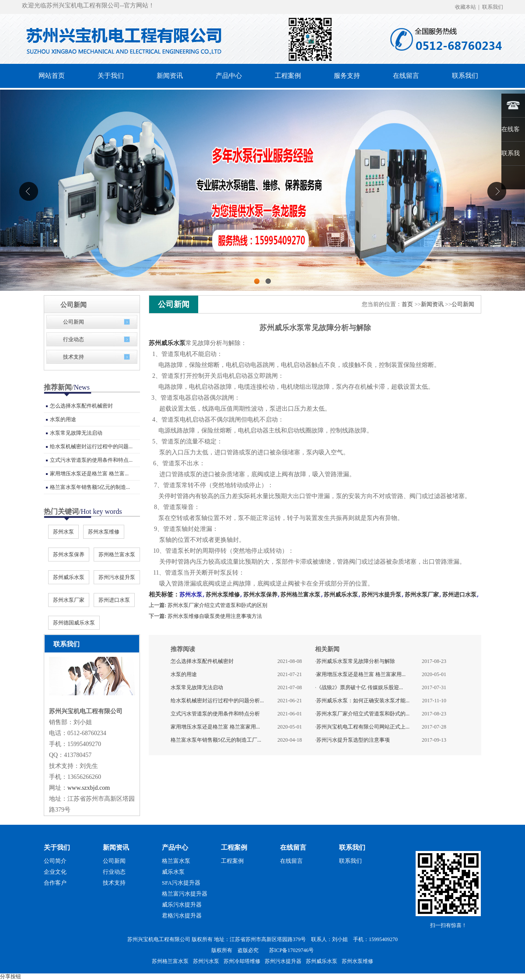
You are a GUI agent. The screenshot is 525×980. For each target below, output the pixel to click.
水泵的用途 (63, 419)
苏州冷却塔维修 (242, 961)
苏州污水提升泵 (117, 577)
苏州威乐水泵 (69, 577)
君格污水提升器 (182, 915)
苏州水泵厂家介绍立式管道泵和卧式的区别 (217, 605)
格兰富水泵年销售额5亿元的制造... (90, 487)
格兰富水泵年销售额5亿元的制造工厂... (216, 739)
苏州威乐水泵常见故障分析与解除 (356, 661)
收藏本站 (465, 7)
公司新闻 (73, 322)
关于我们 (57, 847)
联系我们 (493, 7)
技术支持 (73, 357)
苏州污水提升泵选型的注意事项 (353, 739)
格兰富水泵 (176, 861)
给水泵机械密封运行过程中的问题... (91, 446)
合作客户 (55, 883)
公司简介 (55, 861)
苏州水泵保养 (69, 555)
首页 (407, 304)
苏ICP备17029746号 (292, 950)
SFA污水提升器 (181, 883)
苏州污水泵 (206, 961)
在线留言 (293, 847)
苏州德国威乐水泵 (74, 623)
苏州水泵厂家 (69, 600)
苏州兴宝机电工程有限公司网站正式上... (363, 726)
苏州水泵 (63, 532)
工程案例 (234, 847)
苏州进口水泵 (114, 600)
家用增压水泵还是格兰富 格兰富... (89, 474)
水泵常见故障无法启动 (76, 433)
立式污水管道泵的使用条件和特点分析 (215, 713)
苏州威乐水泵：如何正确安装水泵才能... (363, 700)
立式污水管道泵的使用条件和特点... (91, 460)
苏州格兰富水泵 (117, 555)
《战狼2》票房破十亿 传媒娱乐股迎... (360, 687)
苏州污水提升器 (283, 961)
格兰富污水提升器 (185, 894)
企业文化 (55, 872)
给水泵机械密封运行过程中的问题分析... (217, 700)
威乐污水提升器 (182, 905)
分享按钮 (10, 977)
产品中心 (175, 847)
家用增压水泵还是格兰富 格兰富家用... (215, 726)
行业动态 (73, 339)
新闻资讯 (432, 304)
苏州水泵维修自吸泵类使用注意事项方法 (215, 616)
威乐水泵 (173, 872)
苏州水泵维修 (104, 532)
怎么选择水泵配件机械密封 (81, 406)
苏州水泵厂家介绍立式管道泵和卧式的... (363, 713)
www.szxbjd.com (89, 788)
